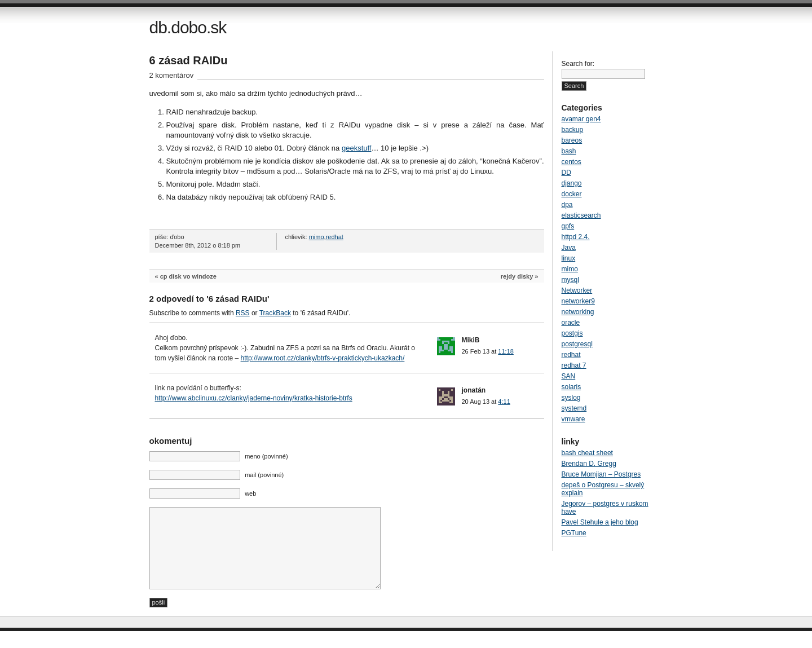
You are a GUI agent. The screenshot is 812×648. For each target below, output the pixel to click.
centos (572, 162)
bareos (572, 140)
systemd (574, 408)
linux (569, 258)
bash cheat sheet (587, 453)
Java (569, 248)
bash (569, 151)
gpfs (568, 226)
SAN (569, 376)
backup (573, 130)
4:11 (504, 402)
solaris (572, 387)
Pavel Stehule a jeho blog (600, 522)
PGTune (574, 533)
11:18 (506, 351)
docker (572, 194)
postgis (572, 333)
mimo (317, 237)
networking (578, 312)
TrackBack (275, 313)
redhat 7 (574, 365)
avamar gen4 (581, 119)
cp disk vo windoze (188, 276)
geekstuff (357, 148)
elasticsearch (581, 215)
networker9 (578, 301)
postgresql (577, 344)
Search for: (578, 64)
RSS (243, 313)
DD (566, 173)
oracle (571, 323)
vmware (573, 419)
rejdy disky (517, 276)
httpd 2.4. (576, 237)
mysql (570, 280)
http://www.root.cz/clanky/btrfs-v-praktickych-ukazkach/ (323, 358)
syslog (571, 398)
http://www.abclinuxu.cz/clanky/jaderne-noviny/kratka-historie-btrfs (254, 398)
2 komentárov (172, 75)
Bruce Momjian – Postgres (601, 474)
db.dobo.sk (188, 27)
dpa (567, 205)
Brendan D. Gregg (589, 464)
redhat (335, 237)
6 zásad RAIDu (189, 60)
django (572, 183)
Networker (577, 290)
